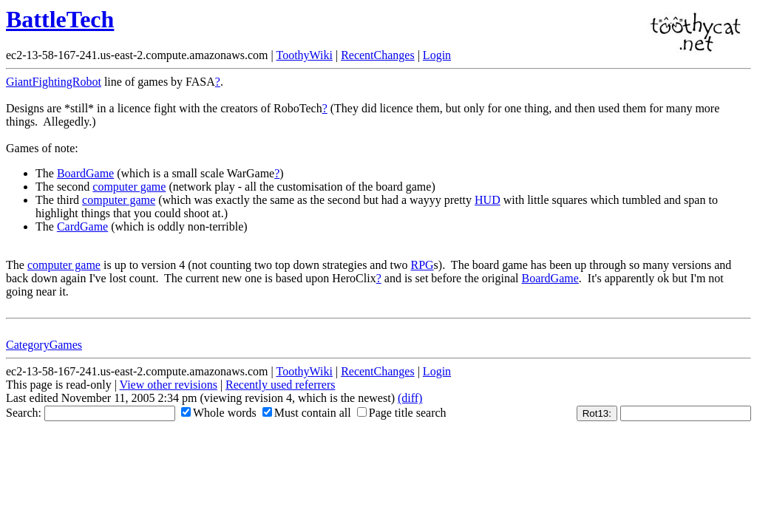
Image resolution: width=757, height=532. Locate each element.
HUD (488, 200)
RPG (422, 265)
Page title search (402, 413)
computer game (129, 187)
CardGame (82, 226)
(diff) (410, 398)
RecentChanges (378, 55)
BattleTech (60, 19)
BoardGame (85, 173)
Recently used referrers (280, 385)
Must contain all (307, 413)
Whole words (219, 413)
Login (437, 55)
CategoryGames (44, 345)
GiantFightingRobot (54, 82)
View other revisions (169, 385)
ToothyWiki (304, 55)
